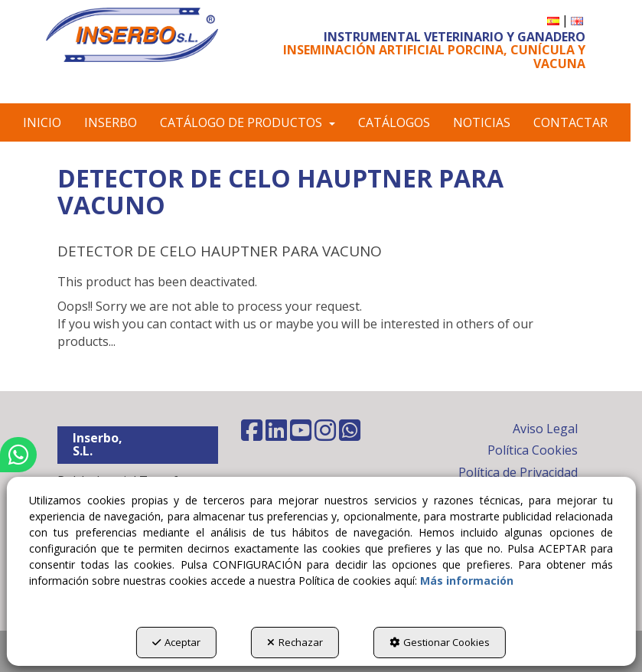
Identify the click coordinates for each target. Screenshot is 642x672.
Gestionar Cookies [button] (440, 642)
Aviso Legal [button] (545, 429)
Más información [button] (467, 581)
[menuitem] (553, 20)
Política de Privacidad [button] (518, 472)
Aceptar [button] (176, 642)
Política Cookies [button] (533, 450)
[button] (132, 35)
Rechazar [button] (295, 642)
